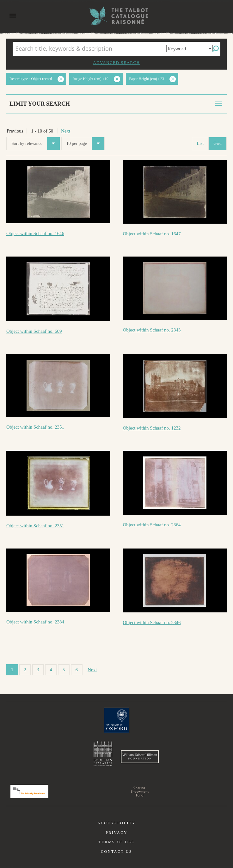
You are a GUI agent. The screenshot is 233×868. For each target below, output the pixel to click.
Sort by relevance (36, 144)
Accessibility (116, 823)
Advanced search (116, 62)
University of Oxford (117, 720)
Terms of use (116, 842)
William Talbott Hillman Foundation (140, 757)
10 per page (85, 144)
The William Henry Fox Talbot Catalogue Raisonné (117, 16)
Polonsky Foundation (29, 791)
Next (66, 131)
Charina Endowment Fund (140, 791)
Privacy (116, 833)
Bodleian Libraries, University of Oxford (103, 753)
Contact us (116, 852)
